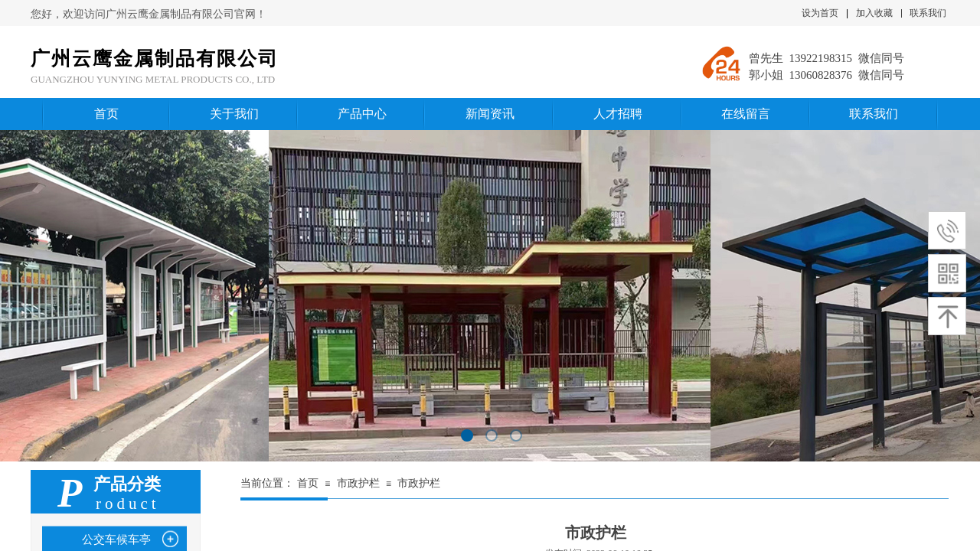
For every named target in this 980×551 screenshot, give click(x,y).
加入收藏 (874, 13)
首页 (308, 483)
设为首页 (820, 13)
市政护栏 (358, 483)
